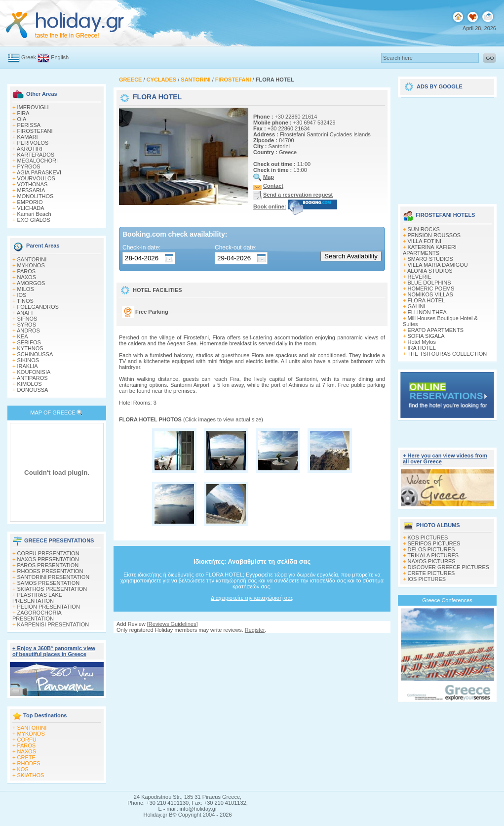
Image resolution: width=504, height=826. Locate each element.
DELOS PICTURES (431, 549)
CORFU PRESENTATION (48, 553)
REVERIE (420, 277)
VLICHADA (31, 208)
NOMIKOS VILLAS (430, 294)
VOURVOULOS (36, 178)
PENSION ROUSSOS (434, 235)
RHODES (29, 763)
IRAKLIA (28, 366)
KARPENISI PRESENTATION (53, 624)
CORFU (27, 740)
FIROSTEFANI (35, 131)
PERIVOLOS (33, 143)
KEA (23, 336)
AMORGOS (31, 283)
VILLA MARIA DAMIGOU (438, 265)
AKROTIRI (30, 149)
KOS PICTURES (428, 537)
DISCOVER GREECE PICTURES (449, 567)
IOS (22, 295)
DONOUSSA (33, 390)
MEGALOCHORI (38, 161)
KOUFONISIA (34, 372)
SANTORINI (32, 259)
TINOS (25, 301)
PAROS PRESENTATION (48, 565)
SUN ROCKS (424, 229)
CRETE (26, 757)
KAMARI (28, 137)
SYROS (27, 325)
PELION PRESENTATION (49, 607)
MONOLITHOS (36, 196)
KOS (23, 769)
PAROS (27, 271)
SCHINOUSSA (35, 354)
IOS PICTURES (427, 579)
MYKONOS (31, 265)
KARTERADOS (36, 155)
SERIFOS (29, 342)
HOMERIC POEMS (431, 289)
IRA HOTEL (422, 348)
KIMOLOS (30, 384)
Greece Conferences (447, 600)
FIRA (23, 113)
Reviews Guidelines (173, 624)
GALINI (417, 306)
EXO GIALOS (34, 220)
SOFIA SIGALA (426, 336)
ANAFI (25, 313)
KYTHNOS (30, 348)
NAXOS (27, 277)
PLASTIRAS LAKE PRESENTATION (37, 598)
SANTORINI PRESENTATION (54, 577)
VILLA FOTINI (425, 241)
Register (255, 630)
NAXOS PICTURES (432, 561)
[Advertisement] (447, 147)
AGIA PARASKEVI (39, 172)
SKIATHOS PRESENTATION (52, 589)
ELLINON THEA (427, 312)
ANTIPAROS (32, 378)
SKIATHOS (31, 775)
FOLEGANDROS (38, 307)
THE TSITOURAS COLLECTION (447, 354)
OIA (22, 119)
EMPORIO (30, 202)
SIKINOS (28, 360)
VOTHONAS (33, 184)
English (60, 57)
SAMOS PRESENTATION (49, 583)
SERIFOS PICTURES (434, 543)
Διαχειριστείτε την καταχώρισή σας (252, 598)
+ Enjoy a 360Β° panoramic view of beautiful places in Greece (54, 651)
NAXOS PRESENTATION (48, 559)
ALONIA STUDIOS (430, 271)
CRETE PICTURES (431, 573)
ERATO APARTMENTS (436, 330)
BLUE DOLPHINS (429, 283)
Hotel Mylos (422, 342)
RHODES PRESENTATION (50, 571)
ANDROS (28, 330)
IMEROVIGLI (33, 107)
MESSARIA (31, 190)
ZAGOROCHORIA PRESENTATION (37, 616)
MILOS (26, 289)
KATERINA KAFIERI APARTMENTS (430, 250)
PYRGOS (29, 166)
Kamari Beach (34, 214)
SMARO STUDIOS (430, 259)
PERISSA (29, 125)
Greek (29, 57)
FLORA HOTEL (426, 300)
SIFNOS (27, 319)
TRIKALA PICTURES (433, 555)
